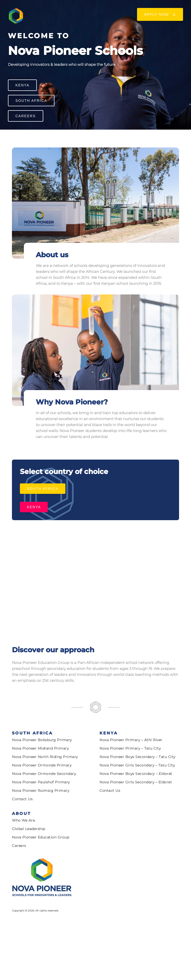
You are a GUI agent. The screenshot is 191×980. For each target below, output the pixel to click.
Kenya (22, 85)
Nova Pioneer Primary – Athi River (131, 740)
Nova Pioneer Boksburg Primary (42, 740)
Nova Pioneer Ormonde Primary (42, 765)
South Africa (31, 101)
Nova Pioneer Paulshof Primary (41, 782)
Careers (26, 116)
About (21, 814)
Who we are (23, 820)
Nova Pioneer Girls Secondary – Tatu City (137, 765)
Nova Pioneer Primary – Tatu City (130, 748)
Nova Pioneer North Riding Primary (45, 757)
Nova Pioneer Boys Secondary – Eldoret (136, 774)
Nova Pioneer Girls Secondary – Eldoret (136, 782)
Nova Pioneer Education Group (41, 837)
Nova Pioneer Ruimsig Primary (41, 791)
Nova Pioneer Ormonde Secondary (44, 774)
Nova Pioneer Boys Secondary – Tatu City (137, 757)
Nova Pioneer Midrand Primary (40, 748)
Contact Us (22, 799)
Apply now (160, 14)
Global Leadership (29, 829)
